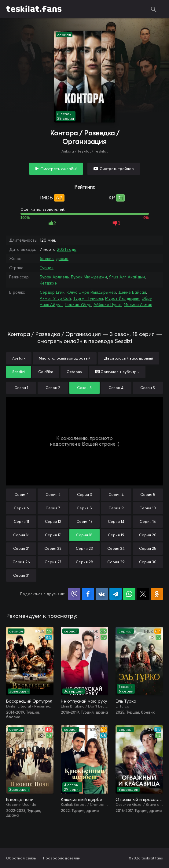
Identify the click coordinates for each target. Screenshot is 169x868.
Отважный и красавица (139, 799)
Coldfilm (46, 372)
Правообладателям (62, 858)
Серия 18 (84, 535)
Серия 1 (21, 494)
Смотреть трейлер (117, 169)
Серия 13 (84, 521)
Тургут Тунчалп (88, 298)
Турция (47, 268)
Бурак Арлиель (54, 277)
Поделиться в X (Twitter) (143, 594)
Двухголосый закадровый (129, 358)
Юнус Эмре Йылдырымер (91, 292)
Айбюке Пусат (108, 304)
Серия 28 (84, 562)
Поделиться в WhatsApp (129, 594)
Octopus (74, 372)
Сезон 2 (53, 388)
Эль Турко (126, 701)
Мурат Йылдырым (122, 298)
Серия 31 (21, 575)
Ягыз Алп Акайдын (127, 277)
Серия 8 (84, 508)
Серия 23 (84, 548)
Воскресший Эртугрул (29, 701)
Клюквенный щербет (83, 799)
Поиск (154, 9)
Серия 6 (21, 508)
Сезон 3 (84, 388)
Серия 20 (148, 535)
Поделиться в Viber (74, 594)
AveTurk (19, 358)
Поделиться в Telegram (116, 594)
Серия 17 (53, 535)
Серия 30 (148, 562)
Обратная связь (21, 858)
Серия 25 (148, 548)
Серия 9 (116, 508)
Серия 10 (148, 508)
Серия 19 (116, 535)
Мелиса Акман (138, 304)
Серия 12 (53, 521)
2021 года (67, 249)
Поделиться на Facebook (88, 594)
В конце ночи (20, 799)
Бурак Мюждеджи (89, 277)
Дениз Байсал (132, 292)
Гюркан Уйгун (78, 304)
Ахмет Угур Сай (55, 298)
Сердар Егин (52, 292)
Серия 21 (21, 548)
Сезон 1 (21, 388)
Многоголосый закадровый (65, 358)
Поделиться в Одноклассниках (157, 594)
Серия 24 (116, 548)
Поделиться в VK (102, 594)
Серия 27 (53, 562)
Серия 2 (53, 494)
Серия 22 (53, 548)
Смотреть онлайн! (59, 169)
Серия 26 (21, 562)
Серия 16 (21, 535)
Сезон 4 (116, 388)
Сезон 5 (148, 388)
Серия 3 (84, 494)
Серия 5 (148, 494)
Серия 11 (21, 521)
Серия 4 (116, 494)
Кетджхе (48, 283)
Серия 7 (53, 508)
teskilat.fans (34, 9)
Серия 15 (148, 521)
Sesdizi (18, 372)
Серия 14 (116, 521)
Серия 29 (116, 562)
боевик (47, 259)
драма (62, 259)
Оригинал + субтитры (117, 372)
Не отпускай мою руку (84, 701)
